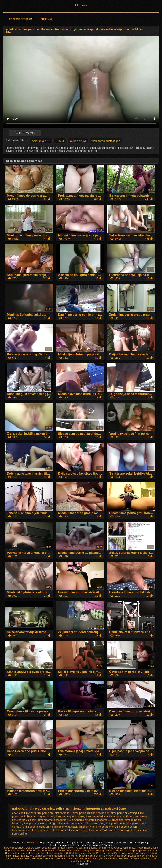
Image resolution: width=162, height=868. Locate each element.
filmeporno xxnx (78, 830)
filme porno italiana (97, 816)
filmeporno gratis (116, 823)
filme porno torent (136, 816)
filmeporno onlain (127, 827)
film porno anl (45, 813)
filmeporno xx (60, 830)
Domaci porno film (44, 856)
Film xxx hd (72, 856)
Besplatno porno (64, 858)
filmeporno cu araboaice (109, 820)
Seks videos (38, 858)
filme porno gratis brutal (40, 816)
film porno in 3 (63, 813)
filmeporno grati (95, 823)
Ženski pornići (86, 856)
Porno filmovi (129, 848)
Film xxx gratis (97, 858)
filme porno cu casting (124, 813)
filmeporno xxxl (98, 830)
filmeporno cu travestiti (71, 823)
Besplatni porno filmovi (53, 848)
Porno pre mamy (105, 853)
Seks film (83, 848)
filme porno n (117, 816)
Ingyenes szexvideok (14, 848)
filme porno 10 (81, 813)
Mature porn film (36, 853)
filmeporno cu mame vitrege (40, 823)
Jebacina (145, 858)
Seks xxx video (64, 851)
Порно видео (144, 848)
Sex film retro (101, 856)
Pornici (37, 851)
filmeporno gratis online (39, 827)
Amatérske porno (137, 853)
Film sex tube (48, 851)
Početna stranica (21, 19)
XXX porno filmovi (118, 856)
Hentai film (59, 856)
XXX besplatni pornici (135, 851)
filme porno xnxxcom (24, 820)
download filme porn (24, 813)
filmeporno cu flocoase (106, 141)
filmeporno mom (105, 827)
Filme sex (50, 858)
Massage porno (104, 851)
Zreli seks (118, 851)
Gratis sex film (84, 861)
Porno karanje (114, 848)
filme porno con (100, 813)
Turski (60, 141)
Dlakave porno (33, 848)
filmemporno (45, 820)
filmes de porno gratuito (122, 830)
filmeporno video (41, 830)
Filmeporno (81, 5)
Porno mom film (87, 853)
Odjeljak (47, 19)
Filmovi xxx (72, 848)
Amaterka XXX (41, 141)
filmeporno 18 (62, 820)
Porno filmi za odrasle (117, 858)
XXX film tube (71, 853)
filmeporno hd (86, 827)
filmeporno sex (21, 830)
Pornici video (121, 853)
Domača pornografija (84, 851)
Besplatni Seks (81, 858)
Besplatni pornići (97, 848)
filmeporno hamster (66, 827)
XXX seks (134, 858)
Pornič (16, 851)
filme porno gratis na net (70, 816)
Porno (14, 858)
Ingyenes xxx (27, 856)
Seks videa (26, 851)
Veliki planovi (78, 141)
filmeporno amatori (83, 820)
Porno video (24, 858)
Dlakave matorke (54, 853)
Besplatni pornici (18, 853)
